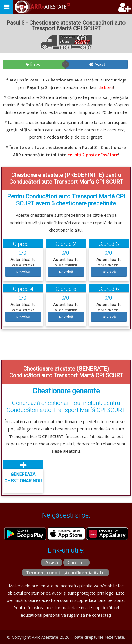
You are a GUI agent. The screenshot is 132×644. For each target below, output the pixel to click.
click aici (106, 87)
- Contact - (76, 563)
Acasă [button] (97, 64)
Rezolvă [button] (23, 272)
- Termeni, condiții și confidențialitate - (65, 573)
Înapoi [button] (33, 64)
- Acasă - (52, 563)
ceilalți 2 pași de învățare (93, 155)
